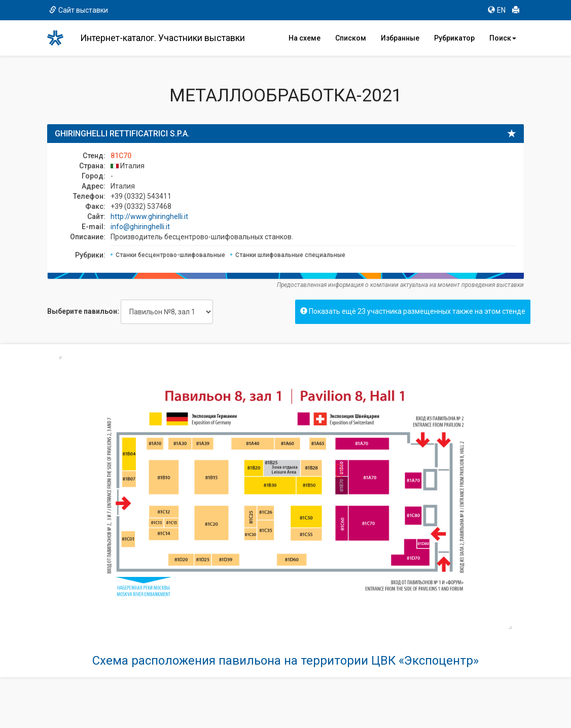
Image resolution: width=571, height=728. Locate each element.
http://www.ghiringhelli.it (149, 216)
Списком (351, 38)
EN (497, 10)
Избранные (400, 38)
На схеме (305, 38)
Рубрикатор (454, 38)
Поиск (503, 38)
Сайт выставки (79, 10)
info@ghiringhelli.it (140, 227)
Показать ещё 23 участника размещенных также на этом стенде (413, 311)
